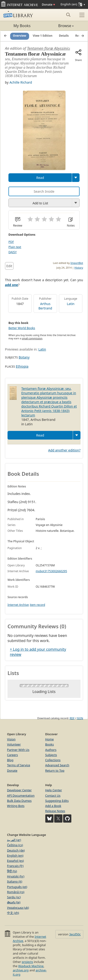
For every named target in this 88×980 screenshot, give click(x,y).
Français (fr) (15, 866)
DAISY (13, 252)
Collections (53, 760)
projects (27, 962)
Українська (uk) (18, 908)
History (79, 268)
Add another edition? (64, 450)
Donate (48, 4)
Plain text (15, 247)
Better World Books (22, 328)
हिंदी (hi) (12, 871)
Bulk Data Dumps (19, 801)
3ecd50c (75, 934)
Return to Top (55, 771)
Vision (11, 739)
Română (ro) (16, 892)
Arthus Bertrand (45, 306)
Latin (71, 304)
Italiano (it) (15, 881)
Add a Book (53, 806)
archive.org (21, 970)
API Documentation (21, 795)
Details (64, 36)
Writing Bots (16, 806)
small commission (32, 338)
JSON (80, 718)
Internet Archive (18, 605)
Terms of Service (19, 765)
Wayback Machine (31, 966)
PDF (11, 242)
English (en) (15, 856)
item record (37, 605)
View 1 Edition (43, 36)
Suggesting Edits (57, 801)
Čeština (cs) (15, 845)
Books (50, 744)
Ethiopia (22, 366)
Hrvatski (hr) (16, 876)
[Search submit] (68, 15)
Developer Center (19, 790)
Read (40, 178)
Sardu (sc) (14, 897)
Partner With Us (18, 750)
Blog (10, 760)
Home (50, 739)
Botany (24, 357)
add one (11, 285)
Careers (12, 755)
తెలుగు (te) (14, 902)
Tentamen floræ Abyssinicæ (50, 48)
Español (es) (15, 861)
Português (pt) (17, 887)
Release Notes (55, 811)
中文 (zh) (13, 913)
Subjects (51, 755)
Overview (20, 36)
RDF (72, 718)
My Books (22, 26)
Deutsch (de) (16, 850)
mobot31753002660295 (51, 571)
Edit (9, 266)
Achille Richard (21, 82)
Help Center (54, 790)
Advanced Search (57, 765)
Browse (59, 26)
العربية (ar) (14, 840)
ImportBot (77, 263)
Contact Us (53, 795)
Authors (51, 750)
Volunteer (14, 744)
